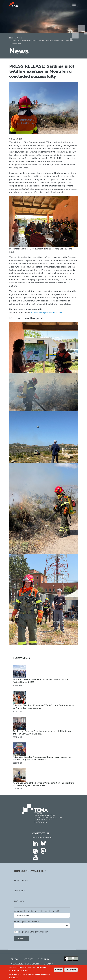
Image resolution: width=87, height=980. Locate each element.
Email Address (21, 881)
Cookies (29, 959)
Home (12, 38)
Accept (58, 970)
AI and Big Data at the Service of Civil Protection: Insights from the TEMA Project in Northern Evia (43, 784)
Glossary (44, 959)
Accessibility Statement (25, 964)
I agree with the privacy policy (33, 932)
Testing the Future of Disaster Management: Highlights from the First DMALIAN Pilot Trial (43, 733)
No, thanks (71, 970)
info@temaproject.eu (42, 838)
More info (13, 977)
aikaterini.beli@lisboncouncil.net (46, 312)
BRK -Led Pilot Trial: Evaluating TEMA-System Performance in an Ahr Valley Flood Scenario (43, 707)
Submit (21, 938)
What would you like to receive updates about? (37, 911)
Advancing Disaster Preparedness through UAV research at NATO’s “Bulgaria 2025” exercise (42, 758)
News (19, 38)
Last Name (19, 901)
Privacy (15, 959)
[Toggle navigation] (74, 4)
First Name (19, 891)
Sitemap (48, 964)
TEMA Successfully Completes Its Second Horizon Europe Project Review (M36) (41, 681)
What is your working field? (27, 922)
